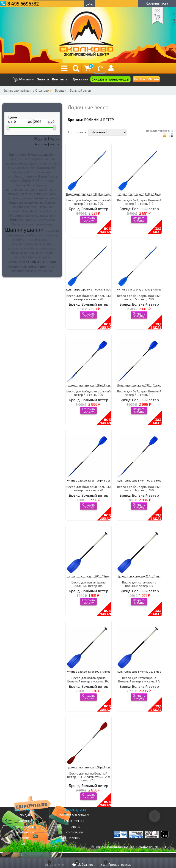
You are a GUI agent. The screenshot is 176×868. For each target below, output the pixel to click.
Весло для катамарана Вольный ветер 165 (89, 584)
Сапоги (50, 202)
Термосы (16, 220)
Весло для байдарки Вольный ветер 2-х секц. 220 (89, 297)
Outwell (25, 155)
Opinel (14, 154)
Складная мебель (24, 207)
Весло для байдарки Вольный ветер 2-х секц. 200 (89, 202)
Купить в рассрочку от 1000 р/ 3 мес (88, 194)
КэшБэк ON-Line (146, 79)
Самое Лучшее (74, 821)
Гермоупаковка (19, 168)
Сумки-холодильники (40, 216)
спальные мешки (34, 266)
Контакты (60, 79)
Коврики (31, 176)
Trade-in (74, 827)
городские (52, 230)
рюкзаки (14, 266)
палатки (36, 261)
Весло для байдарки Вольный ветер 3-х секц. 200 (89, 393)
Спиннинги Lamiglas (22, 211)
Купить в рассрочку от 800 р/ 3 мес (88, 672)
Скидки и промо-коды (110, 79)
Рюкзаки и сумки (45, 198)
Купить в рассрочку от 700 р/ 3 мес (89, 576)
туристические (42, 271)
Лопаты (53, 176)
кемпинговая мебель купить (32, 244)
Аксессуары (40, 154)
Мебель (15, 181)
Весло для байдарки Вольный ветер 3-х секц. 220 (89, 488)
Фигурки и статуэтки (40, 220)
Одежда (48, 181)
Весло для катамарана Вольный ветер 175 (139, 584)
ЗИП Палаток (40, 168)
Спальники (45, 207)
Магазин (23, 80)
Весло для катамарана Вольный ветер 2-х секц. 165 (88, 679)
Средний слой (46, 211)
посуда (50, 262)
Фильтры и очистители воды (32, 224)
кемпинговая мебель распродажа (32, 248)
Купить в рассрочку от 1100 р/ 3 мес (89, 385)
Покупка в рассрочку (74, 815)
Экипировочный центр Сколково (26, 90)
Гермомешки (50, 163)
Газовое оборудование (22, 163)
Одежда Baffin (25, 185)
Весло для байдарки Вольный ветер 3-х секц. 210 (139, 393)
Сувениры (17, 215)
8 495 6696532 (23, 4)
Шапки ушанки (24, 229)
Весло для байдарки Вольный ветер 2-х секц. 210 (139, 202)
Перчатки (50, 194)
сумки (53, 266)
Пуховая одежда (19, 198)
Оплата (43, 79)
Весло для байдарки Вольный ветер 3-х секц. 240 (139, 488)
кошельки (16, 253)
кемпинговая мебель (22, 235)
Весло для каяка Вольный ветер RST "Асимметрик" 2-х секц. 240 (88, 777)
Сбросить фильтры (47, 138)
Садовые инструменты (26, 202)
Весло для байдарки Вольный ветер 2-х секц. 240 (139, 297)
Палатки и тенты (31, 194)
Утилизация (74, 832)
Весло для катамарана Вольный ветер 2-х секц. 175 (139, 679)
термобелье (21, 271)
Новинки (74, 838)
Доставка (80, 79)
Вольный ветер (80, 90)
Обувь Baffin (32, 181)
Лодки (42, 176)
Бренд (59, 90)
